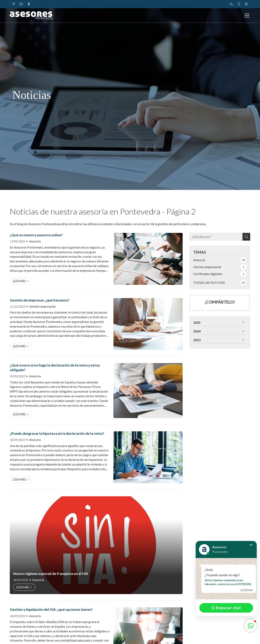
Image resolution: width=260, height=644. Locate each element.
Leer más (19, 281)
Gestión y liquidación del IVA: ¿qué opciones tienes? (51, 609)
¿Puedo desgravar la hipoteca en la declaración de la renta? (57, 433)
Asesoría (35, 241)
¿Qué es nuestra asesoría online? (36, 235)
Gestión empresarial (42, 307)
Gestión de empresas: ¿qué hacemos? (40, 300)
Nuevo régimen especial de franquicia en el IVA (50, 574)
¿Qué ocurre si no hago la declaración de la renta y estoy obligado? (55, 367)
